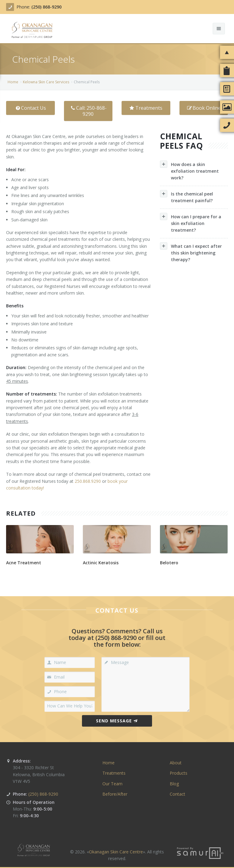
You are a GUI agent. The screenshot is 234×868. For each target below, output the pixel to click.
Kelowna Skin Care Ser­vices (46, 82)
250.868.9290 (88, 481)
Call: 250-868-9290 (88, 111)
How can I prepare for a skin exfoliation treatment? (191, 223)
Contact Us (30, 108)
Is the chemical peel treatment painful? (186, 197)
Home (13, 82)
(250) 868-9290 (46, 7)
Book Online (204, 108)
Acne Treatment (24, 563)
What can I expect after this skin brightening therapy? (191, 252)
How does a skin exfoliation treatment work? (189, 171)
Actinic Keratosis (101, 563)
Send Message (117, 721)
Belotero (169, 563)
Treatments (146, 108)
